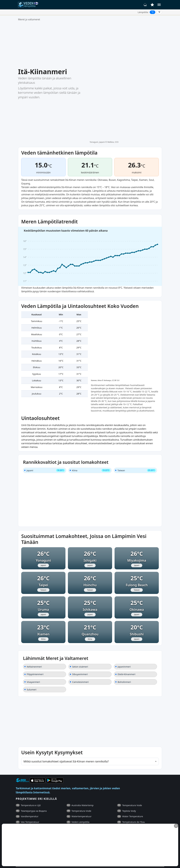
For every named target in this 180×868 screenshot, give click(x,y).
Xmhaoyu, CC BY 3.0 (112, 268)
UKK (18, 819)
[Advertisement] (90, 44)
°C (153, 12)
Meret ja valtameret (29, 19)
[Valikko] (159, 5)
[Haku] (145, 5)
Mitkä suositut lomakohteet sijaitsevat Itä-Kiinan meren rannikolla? (66, 702)
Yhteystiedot (71, 819)
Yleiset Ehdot (30, 819)
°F (159, 12)
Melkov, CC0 (113, 70)
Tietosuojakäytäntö (50, 819)
